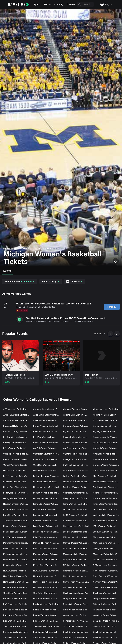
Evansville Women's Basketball (17, 482)
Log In (106, 4)
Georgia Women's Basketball (17, 498)
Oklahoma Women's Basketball (107, 593)
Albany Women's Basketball (106, 409)
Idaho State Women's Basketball (47, 504)
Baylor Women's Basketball (46, 426)
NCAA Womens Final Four (15, 571)
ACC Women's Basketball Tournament (17, 409)
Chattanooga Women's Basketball (77, 454)
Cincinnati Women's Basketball (107, 454)
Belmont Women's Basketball (106, 426)
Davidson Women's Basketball (107, 465)
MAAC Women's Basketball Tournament (47, 537)
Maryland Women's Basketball (77, 543)
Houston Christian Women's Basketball (17, 504)
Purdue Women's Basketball (46, 615)
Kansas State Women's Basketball (77, 521)
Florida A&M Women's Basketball (77, 482)
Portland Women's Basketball (17, 610)
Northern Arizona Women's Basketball (107, 582)
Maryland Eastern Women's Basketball (47, 543)
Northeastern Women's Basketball (77, 582)
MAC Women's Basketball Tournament (77, 537)
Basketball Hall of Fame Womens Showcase (17, 426)
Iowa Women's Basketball (45, 515)
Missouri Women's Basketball (17, 560)
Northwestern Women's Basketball (77, 587)
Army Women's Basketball (45, 420)
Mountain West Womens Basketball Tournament (17, 565)
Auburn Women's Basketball (76, 420)
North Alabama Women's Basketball (77, 576)
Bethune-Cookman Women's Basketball (47, 431)
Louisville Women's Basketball (107, 532)
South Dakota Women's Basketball (107, 632)
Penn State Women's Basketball (77, 604)
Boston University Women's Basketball (107, 437)
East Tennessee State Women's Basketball (17, 476)
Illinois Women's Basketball (16, 509)
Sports (37, 4)
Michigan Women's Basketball (17, 554)
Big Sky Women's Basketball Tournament (107, 431)
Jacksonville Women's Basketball (17, 521)
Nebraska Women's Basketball (77, 571)
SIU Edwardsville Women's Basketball (17, 632)
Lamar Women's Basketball (46, 526)
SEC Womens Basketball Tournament (77, 626)
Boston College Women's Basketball (77, 437)
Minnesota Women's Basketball (47, 554)
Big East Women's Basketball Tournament (77, 431)
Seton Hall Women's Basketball (107, 626)
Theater (71, 4)
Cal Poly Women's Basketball (47, 448)
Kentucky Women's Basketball (17, 526)
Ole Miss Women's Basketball (17, 599)
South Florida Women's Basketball (17, 638)
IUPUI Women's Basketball (75, 515)
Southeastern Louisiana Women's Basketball (47, 638)
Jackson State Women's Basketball (107, 515)
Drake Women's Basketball (76, 470)
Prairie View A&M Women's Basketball (47, 610)
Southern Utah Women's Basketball (77, 638)
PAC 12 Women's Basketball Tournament (17, 604)
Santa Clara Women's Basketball (17, 626)
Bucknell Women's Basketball (77, 443)
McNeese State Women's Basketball (107, 543)
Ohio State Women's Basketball (17, 593)
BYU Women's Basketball (15, 448)
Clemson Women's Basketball (17, 459)
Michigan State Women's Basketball (107, 548)
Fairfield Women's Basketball (47, 482)
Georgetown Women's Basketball (77, 493)
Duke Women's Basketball (105, 470)
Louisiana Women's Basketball (77, 532)
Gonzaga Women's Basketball (47, 498)
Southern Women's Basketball (107, 638)
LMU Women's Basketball (105, 526)
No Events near (20, 282)
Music (47, 4)
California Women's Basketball (107, 448)
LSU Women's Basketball (15, 537)
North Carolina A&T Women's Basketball (107, 576)
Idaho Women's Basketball (75, 504)
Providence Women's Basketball (17, 615)
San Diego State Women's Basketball (107, 621)
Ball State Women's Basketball (107, 420)
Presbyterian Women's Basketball (77, 610)
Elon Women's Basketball (105, 476)
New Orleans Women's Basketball (17, 576)
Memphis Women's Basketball (17, 548)
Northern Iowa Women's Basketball (17, 587)
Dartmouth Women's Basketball (77, 465)
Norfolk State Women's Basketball (47, 576)
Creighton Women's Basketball (47, 465)
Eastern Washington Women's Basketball (77, 476)
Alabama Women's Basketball (77, 409)
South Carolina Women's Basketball (77, 632)
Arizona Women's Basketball (106, 415)
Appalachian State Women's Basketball (47, 415)
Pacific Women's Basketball (46, 604)
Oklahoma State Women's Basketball (77, 593)
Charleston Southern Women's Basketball (47, 454)
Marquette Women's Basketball (107, 537)
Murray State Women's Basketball (47, 565)
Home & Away (51, 282)
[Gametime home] (20, 4)
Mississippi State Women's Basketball (77, 554)
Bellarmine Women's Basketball (77, 426)
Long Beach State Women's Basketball (17, 532)
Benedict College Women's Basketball (17, 431)
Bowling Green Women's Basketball (17, 443)
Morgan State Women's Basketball (77, 560)
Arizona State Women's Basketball (77, 415)
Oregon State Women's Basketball (77, 599)
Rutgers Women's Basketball (46, 621)
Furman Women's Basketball (46, 493)
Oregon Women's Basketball (106, 599)
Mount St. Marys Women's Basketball (107, 560)
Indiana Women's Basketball (106, 509)
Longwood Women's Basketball (47, 532)
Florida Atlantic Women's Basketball (107, 482)
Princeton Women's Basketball (107, 610)
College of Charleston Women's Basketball (77, 459)
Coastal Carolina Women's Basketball (47, 459)
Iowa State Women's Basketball (17, 515)
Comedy (59, 4)
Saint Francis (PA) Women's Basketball (77, 621)
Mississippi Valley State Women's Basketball (107, 554)
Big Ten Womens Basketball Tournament (17, 437)
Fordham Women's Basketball (77, 487)
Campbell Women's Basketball (17, 454)
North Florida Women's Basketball (47, 582)
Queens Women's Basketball (76, 615)
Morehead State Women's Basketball (47, 560)
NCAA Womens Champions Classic (107, 565)
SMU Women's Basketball (45, 632)
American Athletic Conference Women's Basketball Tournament (17, 415)
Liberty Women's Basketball (76, 526)
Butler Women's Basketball (105, 443)
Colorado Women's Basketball (107, 459)
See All (99, 334)
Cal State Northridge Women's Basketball (77, 448)
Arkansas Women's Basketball (17, 420)
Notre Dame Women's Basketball (107, 587)
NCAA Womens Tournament (46, 571)
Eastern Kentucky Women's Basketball (47, 476)
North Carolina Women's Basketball (17, 582)
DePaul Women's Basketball (46, 470)
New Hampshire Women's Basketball (107, 571)
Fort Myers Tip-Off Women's (16, 493)
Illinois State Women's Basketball (107, 504)
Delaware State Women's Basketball (17, 470)
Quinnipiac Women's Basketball (107, 615)
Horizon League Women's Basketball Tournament (107, 498)
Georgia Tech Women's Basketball (107, 493)
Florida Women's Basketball (46, 487)
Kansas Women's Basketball (106, 521)
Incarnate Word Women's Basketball (47, 509)
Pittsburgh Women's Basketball (107, 604)
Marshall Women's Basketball (17, 543)
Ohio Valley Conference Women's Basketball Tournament (47, 593)
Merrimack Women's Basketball (47, 548)
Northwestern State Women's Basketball (47, 587)
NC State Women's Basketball (77, 565)
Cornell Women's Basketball (16, 465)
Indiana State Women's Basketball (77, 509)
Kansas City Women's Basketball (47, 521)
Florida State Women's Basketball (17, 487)
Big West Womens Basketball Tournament (47, 437)
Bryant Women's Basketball (46, 443)
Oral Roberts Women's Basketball (47, 599)
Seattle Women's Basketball (46, 626)
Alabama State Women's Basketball (47, 409)
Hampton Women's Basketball (77, 498)
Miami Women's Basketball (75, 548)
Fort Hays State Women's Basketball (107, 487)
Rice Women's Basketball (15, 621)
